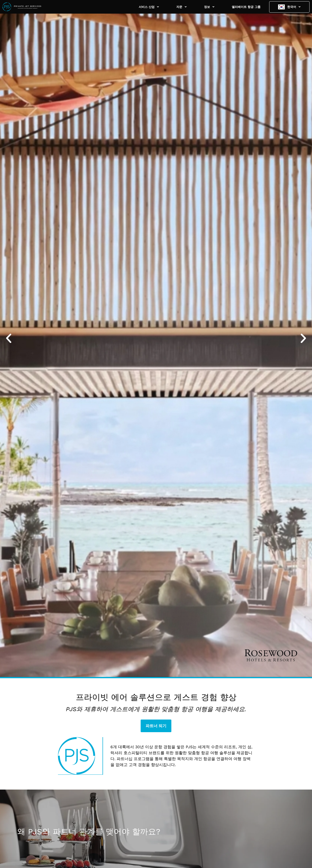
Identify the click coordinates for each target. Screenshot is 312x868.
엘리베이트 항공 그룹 (246, 7)
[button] (9, 338)
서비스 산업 (149, 7)
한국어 (294, 7)
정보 (209, 7)
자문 (182, 7)
